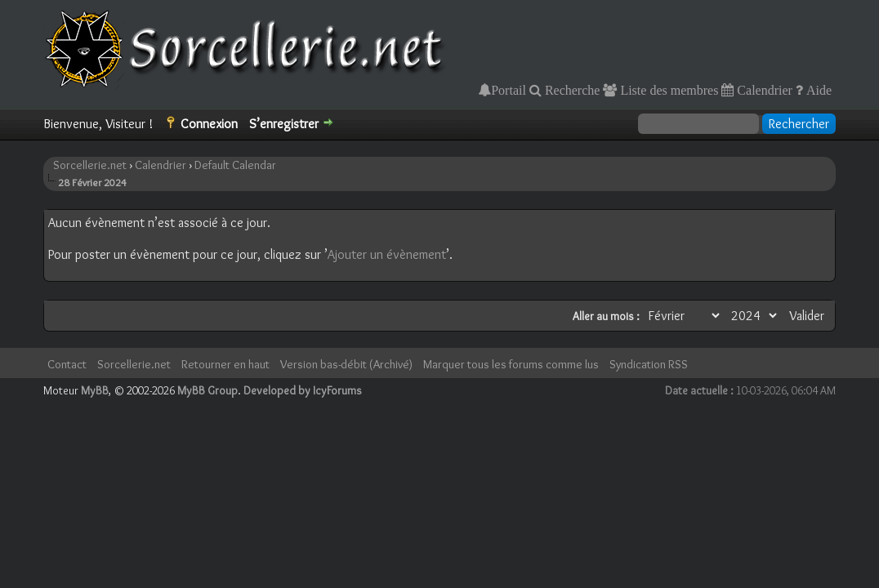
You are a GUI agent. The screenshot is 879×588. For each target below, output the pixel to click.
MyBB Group (207, 390)
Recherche (571, 90)
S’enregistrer (284, 124)
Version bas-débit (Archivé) (346, 364)
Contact (67, 364)
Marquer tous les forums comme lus (511, 364)
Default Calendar (235, 165)
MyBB (95, 390)
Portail (509, 90)
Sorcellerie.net (90, 165)
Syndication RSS (649, 364)
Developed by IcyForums (303, 390)
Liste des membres (667, 90)
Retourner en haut (225, 364)
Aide (817, 90)
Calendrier (763, 90)
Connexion (209, 124)
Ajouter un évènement (387, 254)
